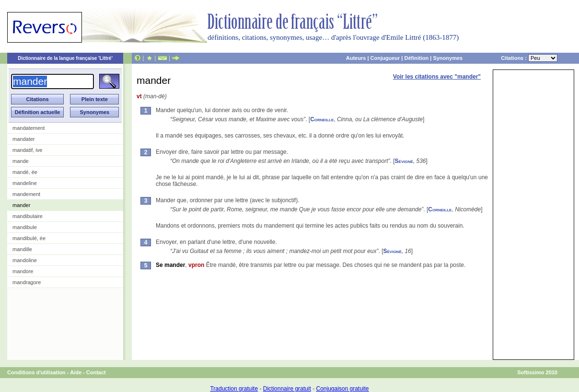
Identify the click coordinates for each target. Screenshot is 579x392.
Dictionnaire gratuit (287, 389)
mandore (23, 271)
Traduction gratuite (234, 389)
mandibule (25, 227)
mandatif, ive (27, 150)
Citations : (529, 58)
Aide (76, 372)
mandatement (29, 128)
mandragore (27, 282)
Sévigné (404, 161)
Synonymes (448, 58)
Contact (96, 372)
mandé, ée (25, 172)
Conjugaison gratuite (342, 389)
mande (21, 161)
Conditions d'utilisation (36, 372)
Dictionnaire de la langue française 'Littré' (65, 58)
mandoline (25, 260)
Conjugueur (385, 58)
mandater (23, 139)
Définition (416, 58)
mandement (26, 194)
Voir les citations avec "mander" (437, 77)
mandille (22, 249)
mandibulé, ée (29, 238)
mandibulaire (28, 216)
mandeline (25, 183)
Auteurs (356, 58)
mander (21, 205)
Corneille (322, 119)
